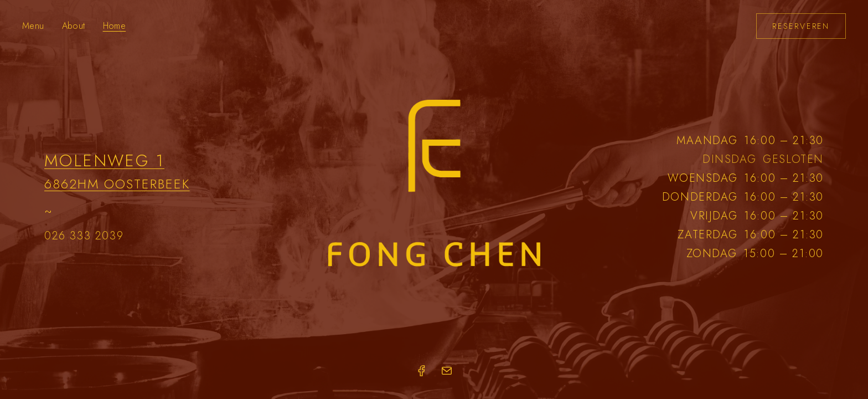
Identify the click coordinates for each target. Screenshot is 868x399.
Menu (33, 26)
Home (115, 26)
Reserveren (801, 26)
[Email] (447, 371)
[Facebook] (421, 371)
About (74, 26)
